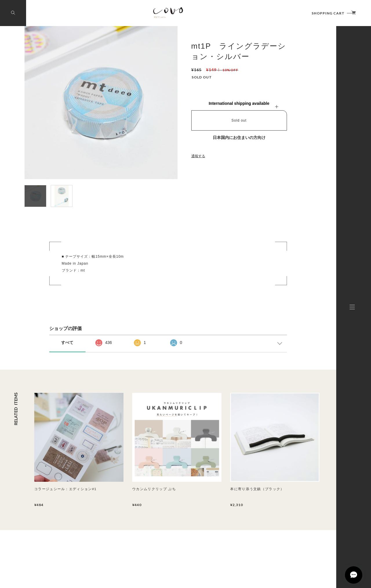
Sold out (239, 120)
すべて (67, 342)
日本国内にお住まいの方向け (239, 138)
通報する (198, 156)
